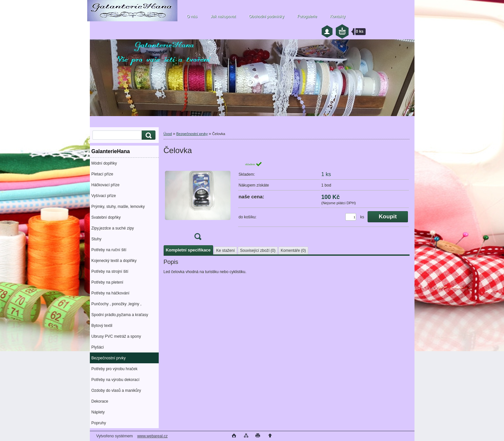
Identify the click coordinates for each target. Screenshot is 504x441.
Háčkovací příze (106, 185)
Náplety (98, 412)
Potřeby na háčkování (111, 293)
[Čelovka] (198, 203)
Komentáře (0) (293, 251)
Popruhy (99, 423)
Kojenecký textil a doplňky (114, 261)
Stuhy (97, 239)
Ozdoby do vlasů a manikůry (116, 391)
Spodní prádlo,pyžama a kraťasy (120, 315)
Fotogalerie (307, 16)
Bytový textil (102, 326)
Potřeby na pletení (107, 282)
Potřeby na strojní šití (110, 271)
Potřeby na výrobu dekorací (116, 380)
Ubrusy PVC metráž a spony (116, 336)
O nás (192, 16)
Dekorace (100, 401)
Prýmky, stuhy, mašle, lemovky (118, 207)
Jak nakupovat (223, 16)
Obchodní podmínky (266, 16)
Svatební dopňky (106, 217)
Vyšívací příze (104, 196)
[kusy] (351, 217)
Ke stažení (225, 251)
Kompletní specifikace (188, 250)
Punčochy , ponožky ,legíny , (117, 304)
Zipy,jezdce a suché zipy (113, 228)
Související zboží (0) (258, 251)
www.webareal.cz (152, 436)
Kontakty (338, 16)
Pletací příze (102, 174)
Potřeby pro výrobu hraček (115, 369)
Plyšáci (98, 347)
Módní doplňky (104, 163)
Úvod (168, 134)
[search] (148, 135)
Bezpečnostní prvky (109, 358)
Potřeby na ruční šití (109, 250)
